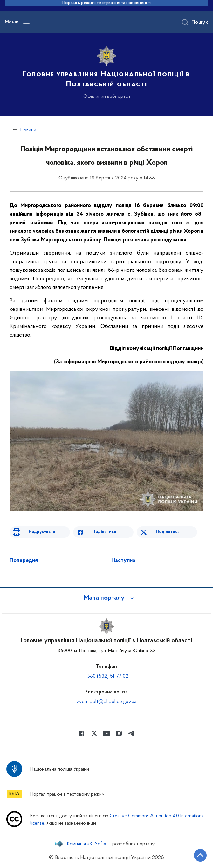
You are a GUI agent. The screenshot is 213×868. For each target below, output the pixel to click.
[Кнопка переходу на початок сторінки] (200, 855)
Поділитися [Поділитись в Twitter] (168, 532)
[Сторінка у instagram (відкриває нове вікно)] (119, 733)
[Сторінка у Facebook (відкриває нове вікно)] (82, 733)
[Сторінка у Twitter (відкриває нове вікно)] (94, 733)
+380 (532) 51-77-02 (107, 676)
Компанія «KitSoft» (87, 844)
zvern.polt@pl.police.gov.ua (106, 702)
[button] (106, 598)
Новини (28, 130)
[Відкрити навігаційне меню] (26, 22)
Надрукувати (42, 532)
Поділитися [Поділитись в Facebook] (104, 532)
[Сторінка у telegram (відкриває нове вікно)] (131, 733)
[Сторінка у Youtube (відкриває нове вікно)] (106, 733)
